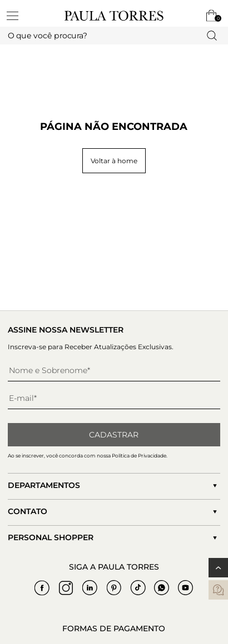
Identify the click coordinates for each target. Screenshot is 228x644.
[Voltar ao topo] (218, 568)
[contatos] (218, 590)
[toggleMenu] (18, 16)
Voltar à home (114, 161)
